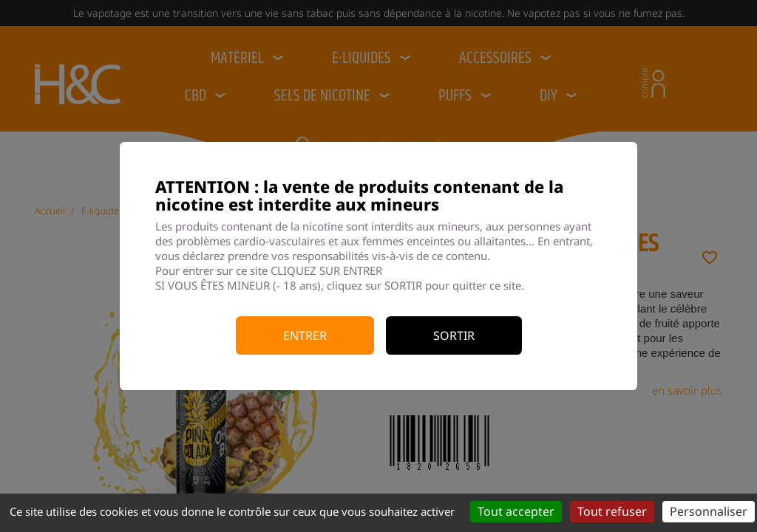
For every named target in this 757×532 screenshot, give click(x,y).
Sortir (454, 335)
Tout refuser (612, 511)
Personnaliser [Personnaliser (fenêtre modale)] (709, 511)
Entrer (305, 335)
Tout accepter (516, 511)
